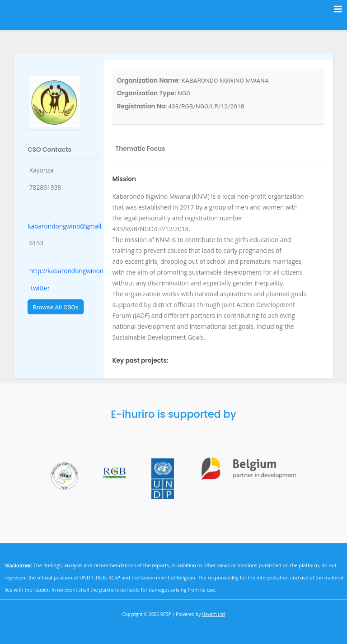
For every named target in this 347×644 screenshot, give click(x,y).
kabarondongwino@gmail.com (71, 226)
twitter (40, 288)
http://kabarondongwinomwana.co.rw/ (85, 271)
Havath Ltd (213, 614)
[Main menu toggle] (338, 9)
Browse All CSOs (56, 307)
